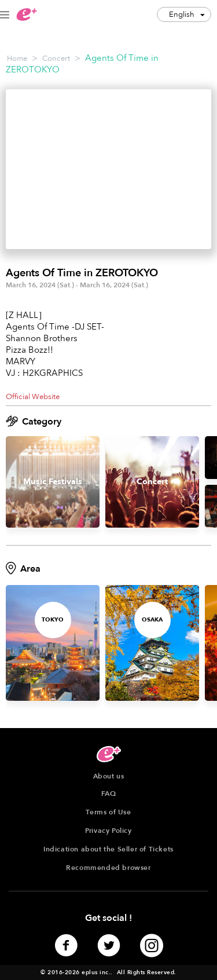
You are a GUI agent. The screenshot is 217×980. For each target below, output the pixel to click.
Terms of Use (108, 812)
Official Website (33, 397)
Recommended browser (108, 868)
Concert (56, 58)
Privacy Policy (108, 831)
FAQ (109, 793)
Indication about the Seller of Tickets (108, 849)
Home (17, 58)
